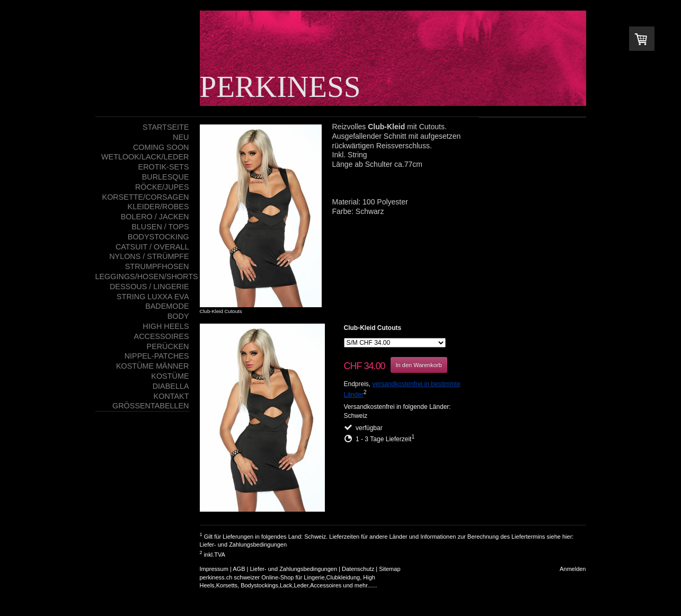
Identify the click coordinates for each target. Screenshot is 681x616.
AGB (239, 569)
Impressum (214, 569)
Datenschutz (358, 569)
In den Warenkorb (419, 365)
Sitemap (390, 569)
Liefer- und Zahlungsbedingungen (244, 544)
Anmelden (573, 569)
